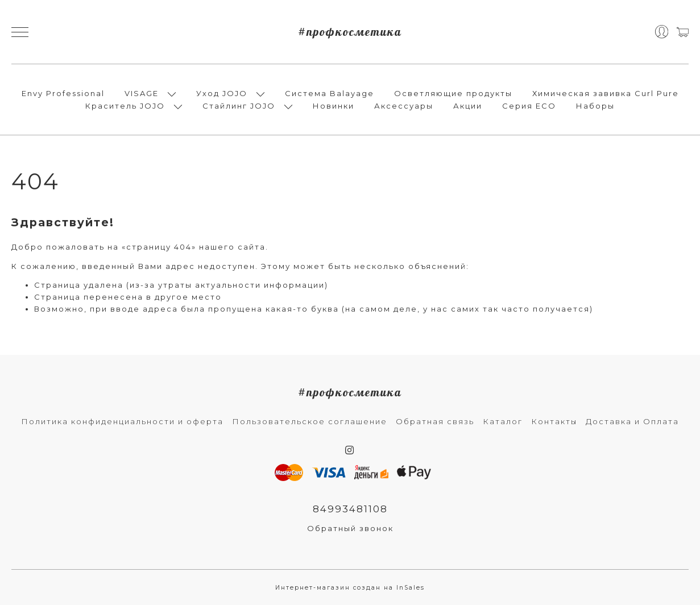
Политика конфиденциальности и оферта (122, 421)
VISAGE (142, 93)
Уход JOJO (222, 93)
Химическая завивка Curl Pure (606, 93)
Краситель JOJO (125, 106)
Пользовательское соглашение (310, 421)
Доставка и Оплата (632, 421)
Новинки (334, 106)
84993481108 (350, 509)
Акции (468, 106)
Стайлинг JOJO (239, 106)
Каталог (503, 421)
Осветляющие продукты (453, 93)
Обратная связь (435, 421)
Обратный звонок (350, 528)
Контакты (554, 421)
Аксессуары (404, 106)
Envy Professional (63, 93)
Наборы (595, 106)
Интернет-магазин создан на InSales (350, 588)
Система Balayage (330, 93)
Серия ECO (529, 106)
